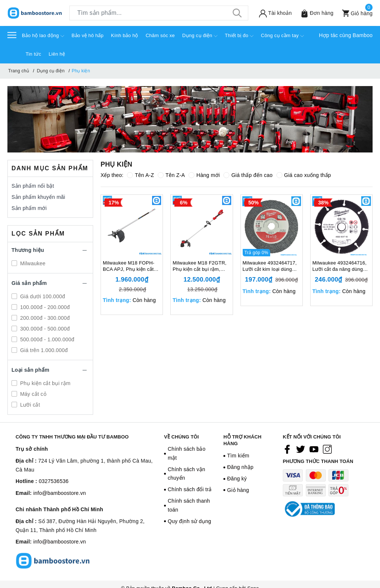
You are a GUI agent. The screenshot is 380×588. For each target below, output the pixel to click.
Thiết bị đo (239, 36)
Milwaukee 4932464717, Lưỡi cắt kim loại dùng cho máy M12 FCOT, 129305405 (270, 266)
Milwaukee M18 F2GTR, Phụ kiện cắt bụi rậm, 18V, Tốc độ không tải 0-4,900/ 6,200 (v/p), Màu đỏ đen (200, 266)
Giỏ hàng (238, 490)
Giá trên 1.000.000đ (43, 350)
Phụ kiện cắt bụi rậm (45, 383)
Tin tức (33, 54)
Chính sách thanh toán (189, 505)
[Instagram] (327, 449)
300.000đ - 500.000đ (44, 329)
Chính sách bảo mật (187, 453)
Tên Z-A (171, 175)
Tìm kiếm (238, 456)
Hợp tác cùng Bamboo (346, 35)
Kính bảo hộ (125, 35)
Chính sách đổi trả (190, 489)
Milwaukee (32, 263)
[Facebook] (287, 449)
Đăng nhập (240, 467)
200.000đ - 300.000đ (44, 318)
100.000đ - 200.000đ (44, 307)
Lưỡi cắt (29, 405)
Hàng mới (204, 175)
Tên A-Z (140, 175)
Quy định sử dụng (189, 521)
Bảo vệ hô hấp (88, 35)
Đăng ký (237, 479)
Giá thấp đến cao (248, 175)
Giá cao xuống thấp (304, 175)
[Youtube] (314, 449)
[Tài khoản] (274, 13)
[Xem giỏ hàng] (356, 13)
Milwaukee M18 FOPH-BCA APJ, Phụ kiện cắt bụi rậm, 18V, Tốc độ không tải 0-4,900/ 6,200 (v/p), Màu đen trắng (130, 266)
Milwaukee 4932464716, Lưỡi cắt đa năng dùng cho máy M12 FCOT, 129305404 (340, 266)
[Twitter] (301, 449)
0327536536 (53, 481)
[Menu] (12, 35)
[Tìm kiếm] (237, 13)
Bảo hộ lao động (43, 36)
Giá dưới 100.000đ (42, 296)
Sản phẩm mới (29, 208)
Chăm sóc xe (160, 35)
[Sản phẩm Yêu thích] (315, 13)
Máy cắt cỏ (32, 394)
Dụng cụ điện (200, 36)
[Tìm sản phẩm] (159, 13)
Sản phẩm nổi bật (33, 186)
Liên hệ (57, 54)
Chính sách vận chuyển (186, 474)
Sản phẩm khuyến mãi (38, 197)
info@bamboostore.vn (60, 493)
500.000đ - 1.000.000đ (46, 339)
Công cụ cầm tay (282, 36)
